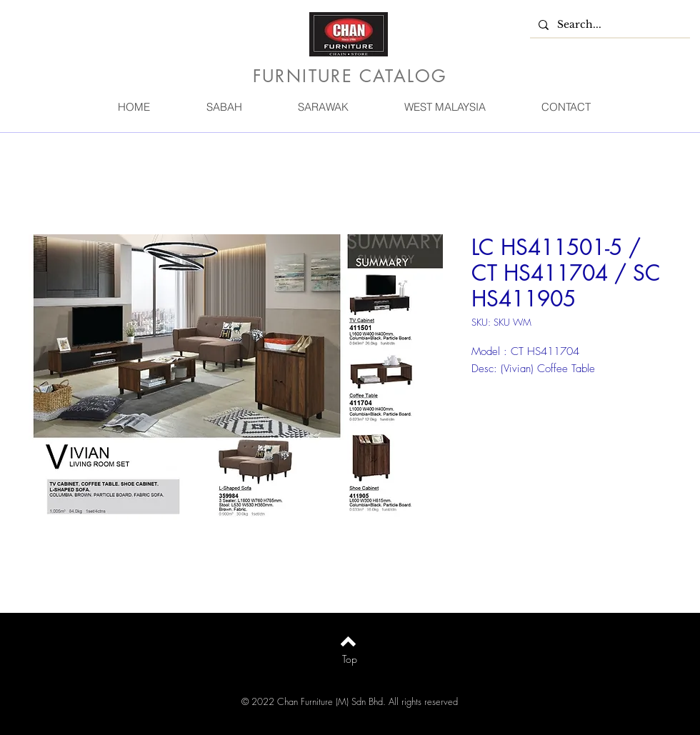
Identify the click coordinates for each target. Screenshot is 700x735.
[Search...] (609, 25)
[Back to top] (348, 641)
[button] (224, 107)
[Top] (350, 659)
